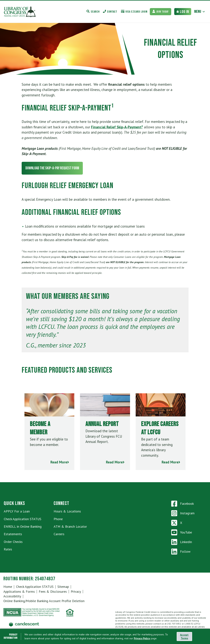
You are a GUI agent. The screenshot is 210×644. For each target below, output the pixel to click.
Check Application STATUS (22, 519)
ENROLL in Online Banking (23, 526)
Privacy (76, 591)
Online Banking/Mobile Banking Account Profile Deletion (44, 601)
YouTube (182, 532)
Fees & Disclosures (53, 591)
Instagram (183, 513)
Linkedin (182, 542)
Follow (181, 552)
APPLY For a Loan (17, 511)
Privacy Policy (142, 638)
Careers (59, 534)
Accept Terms (184, 636)
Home (8, 587)
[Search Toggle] (93, 12)
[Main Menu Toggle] (200, 12)
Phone (58, 519)
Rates (8, 549)
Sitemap (63, 587)
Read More (60, 462)
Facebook (183, 504)
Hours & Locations (67, 511)
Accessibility (12, 596)
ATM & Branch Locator (70, 526)
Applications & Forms (19, 591)
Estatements (13, 534)
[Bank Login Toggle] (183, 12)
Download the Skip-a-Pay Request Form (52, 168)
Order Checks (13, 542)
